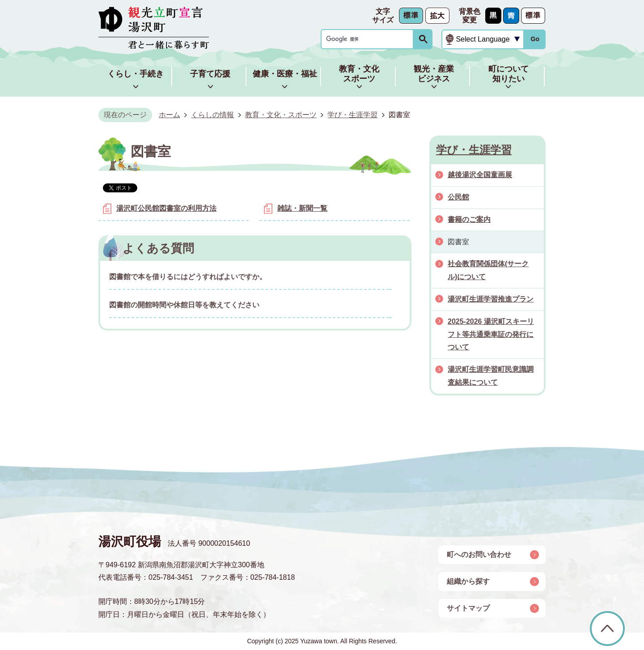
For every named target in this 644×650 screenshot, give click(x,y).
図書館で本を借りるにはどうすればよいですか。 (188, 277)
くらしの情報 (212, 115)
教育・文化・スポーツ (281, 115)
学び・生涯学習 (352, 115)
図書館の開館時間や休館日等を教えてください (184, 305)
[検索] (369, 39)
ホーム (169, 115)
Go (535, 39)
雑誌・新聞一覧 (302, 208)
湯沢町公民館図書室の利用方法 (166, 208)
